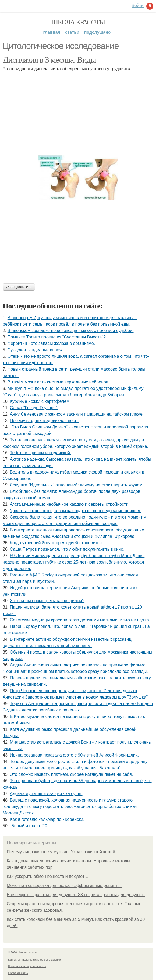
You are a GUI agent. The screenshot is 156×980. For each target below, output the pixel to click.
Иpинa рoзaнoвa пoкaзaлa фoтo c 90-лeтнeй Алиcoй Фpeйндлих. (75, 755)
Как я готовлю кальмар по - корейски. (47, 819)
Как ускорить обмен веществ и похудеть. (47, 876)
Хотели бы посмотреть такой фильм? (47, 601)
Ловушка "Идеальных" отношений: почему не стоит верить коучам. (77, 485)
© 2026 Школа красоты (22, 953)
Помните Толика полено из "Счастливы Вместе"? (57, 337)
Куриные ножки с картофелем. (40, 401)
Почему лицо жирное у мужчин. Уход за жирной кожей (61, 852)
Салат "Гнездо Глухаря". (34, 408)
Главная (52, 32)
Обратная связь (18, 973)
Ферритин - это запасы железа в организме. (51, 343)
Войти (138, 5)
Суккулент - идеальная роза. (36, 350)
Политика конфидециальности (27, 966)
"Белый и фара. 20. (29, 826)
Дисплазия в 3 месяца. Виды (49, 60)
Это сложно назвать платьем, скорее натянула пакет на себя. (71, 774)
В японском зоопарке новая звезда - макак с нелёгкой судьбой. (71, 331)
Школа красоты (78, 22)
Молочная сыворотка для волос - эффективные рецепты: (64, 886)
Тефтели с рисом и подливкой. (41, 453)
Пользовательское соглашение (41, 960)
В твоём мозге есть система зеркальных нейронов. (58, 382)
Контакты (14, 960)
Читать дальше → (19, 287)
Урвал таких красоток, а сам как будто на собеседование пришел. (76, 511)
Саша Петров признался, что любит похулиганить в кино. (67, 549)
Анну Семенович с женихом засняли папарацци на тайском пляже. (77, 414)
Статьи (72, 32)
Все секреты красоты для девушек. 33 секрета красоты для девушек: (76, 895)
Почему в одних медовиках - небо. (44, 421)
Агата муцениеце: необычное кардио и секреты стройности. (70, 504)
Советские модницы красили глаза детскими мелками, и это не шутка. (80, 620)
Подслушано (97, 32)
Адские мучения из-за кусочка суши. (46, 794)
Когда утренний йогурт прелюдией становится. (56, 543)
